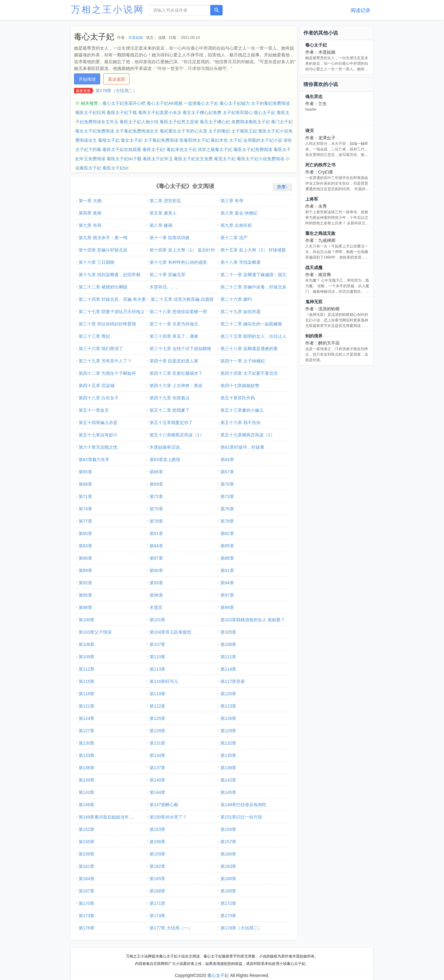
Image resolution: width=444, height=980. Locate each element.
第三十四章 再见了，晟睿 (174, 336)
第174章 (157, 916)
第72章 (156, 496)
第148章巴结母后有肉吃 (243, 805)
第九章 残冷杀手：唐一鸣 (103, 238)
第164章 (86, 879)
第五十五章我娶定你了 (171, 423)
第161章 (86, 866)
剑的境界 (314, 336)
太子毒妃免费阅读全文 (137, 131)
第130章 (86, 743)
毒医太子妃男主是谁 (179, 122)
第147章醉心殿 (164, 805)
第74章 (85, 509)
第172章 (228, 903)
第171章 (157, 903)
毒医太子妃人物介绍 (139, 122)
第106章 (86, 644)
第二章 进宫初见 (165, 201)
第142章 (228, 780)
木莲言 (156, 607)
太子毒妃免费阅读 (161, 140)
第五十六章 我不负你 (240, 423)
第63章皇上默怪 (165, 459)
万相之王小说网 (108, 9)
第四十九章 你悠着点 (170, 398)
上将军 (312, 199)
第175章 (228, 916)
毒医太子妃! (154, 149)
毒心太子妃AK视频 (165, 103)
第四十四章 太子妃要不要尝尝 (249, 373)
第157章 (228, 842)
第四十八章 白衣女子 (99, 398)
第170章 (86, 903)
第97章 (227, 595)
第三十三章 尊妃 (94, 336)
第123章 (228, 706)
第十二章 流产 (234, 238)
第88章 (227, 558)
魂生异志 (314, 96)
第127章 (86, 731)
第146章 (86, 805)
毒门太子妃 (282, 122)
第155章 (86, 842)
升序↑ (282, 187)
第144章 (157, 792)
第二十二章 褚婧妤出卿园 (103, 287)
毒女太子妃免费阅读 (95, 131)
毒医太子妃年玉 (158, 159)
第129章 (228, 731)
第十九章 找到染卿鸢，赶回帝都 (109, 275)
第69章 (156, 484)
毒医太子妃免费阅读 (253, 149)
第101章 (157, 620)
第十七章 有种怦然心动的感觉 (178, 262)
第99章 (227, 607)
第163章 (228, 866)
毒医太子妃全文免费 (193, 159)
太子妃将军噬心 (238, 112)
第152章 (86, 829)
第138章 (228, 768)
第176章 (86, 928)
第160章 (228, 854)
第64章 (227, 459)
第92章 (85, 583)
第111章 (228, 657)
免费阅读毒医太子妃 (251, 122)
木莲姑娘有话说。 (167, 447)
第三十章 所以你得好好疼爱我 (107, 324)
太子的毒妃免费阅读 (270, 103)
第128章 (157, 731)
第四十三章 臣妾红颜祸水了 (176, 373)
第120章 (228, 694)
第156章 (157, 842)
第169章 (228, 891)
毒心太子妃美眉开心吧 (124, 103)
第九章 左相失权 (236, 225)
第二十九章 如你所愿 (240, 312)
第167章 (86, 891)
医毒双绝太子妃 (195, 140)
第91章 (227, 570)
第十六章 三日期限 (97, 262)
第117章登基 (233, 681)
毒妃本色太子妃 (182, 149)
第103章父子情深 (95, 632)
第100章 (86, 620)
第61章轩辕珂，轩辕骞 (242, 447)
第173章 (86, 916)
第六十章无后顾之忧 (98, 447)
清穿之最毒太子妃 (215, 149)
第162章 (157, 866)
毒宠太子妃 (225, 159)
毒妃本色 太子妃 (226, 140)
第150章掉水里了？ (168, 817)
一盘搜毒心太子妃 (201, 103)
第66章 (156, 472)
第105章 (228, 632)
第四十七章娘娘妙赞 (240, 386)
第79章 (227, 521)
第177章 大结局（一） (171, 928)
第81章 (156, 533)
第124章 (86, 718)
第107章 (157, 644)
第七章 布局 (90, 225)
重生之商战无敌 (320, 233)
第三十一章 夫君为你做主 (174, 324)
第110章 (157, 657)
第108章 (228, 644)
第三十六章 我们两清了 (101, 349)
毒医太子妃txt (115, 168)
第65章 (85, 472)
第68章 (85, 484)
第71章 (85, 496)
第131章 (157, 743)
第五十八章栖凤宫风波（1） (177, 435)
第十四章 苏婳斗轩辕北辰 (103, 250)
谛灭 (310, 131)
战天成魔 (314, 267)
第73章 (227, 496)
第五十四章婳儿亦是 (98, 423)
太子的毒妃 (219, 131)
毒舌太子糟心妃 (215, 122)
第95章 (85, 595)
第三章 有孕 (232, 201)
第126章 (228, 718)
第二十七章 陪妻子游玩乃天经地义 (112, 312)
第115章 (86, 681)
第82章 (227, 533)
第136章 (86, 768)
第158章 (86, 854)
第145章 (228, 792)
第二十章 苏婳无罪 (167, 275)
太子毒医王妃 (244, 131)
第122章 (157, 706)
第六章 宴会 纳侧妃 (239, 213)
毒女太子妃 (132, 140)
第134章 (157, 755)
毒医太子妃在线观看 (122, 149)
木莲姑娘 (136, 38)
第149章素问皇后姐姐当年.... (106, 817)
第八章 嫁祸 (161, 225)
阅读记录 (360, 10)
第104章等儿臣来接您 (170, 632)
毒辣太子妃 (109, 140)
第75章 (156, 509)
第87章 (156, 558)
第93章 (156, 583)
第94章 (227, 583)
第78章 (156, 521)
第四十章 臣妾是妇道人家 (174, 361)
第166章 (228, 879)
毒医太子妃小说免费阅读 (261, 159)
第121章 (86, 706)
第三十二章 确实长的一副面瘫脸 (251, 324)
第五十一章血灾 (94, 410)
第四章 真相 (90, 213)
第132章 (228, 743)
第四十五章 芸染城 (97, 386)
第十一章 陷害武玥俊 (170, 238)
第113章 (157, 669)
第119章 (157, 694)
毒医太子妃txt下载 (124, 159)
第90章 (156, 570)
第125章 (157, 718)
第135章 (228, 755)
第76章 (227, 509)
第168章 (157, 891)
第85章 (227, 546)
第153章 (157, 829)
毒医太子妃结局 (90, 112)
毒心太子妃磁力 (235, 103)
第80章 (85, 533)
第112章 (86, 669)
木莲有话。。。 (165, 287)
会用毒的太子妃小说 (263, 140)
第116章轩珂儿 (164, 681)
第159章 (157, 854)
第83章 (85, 546)
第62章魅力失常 (94, 459)
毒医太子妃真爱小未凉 (160, 112)
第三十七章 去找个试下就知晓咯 (180, 349)
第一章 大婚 (90, 201)
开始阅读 (87, 79)
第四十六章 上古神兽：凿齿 (176, 386)
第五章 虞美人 (163, 213)
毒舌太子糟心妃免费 (202, 112)
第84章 (156, 546)
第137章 (157, 768)
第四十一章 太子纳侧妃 (243, 361)
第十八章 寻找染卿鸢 (240, 262)
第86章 (85, 558)
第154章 (228, 829)
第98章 (85, 607)
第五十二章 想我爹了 (170, 410)
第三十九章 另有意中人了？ (105, 361)
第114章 (228, 669)
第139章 (86, 780)
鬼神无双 (314, 302)
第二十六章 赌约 (236, 299)
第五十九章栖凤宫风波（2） (248, 435)
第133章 (86, 755)
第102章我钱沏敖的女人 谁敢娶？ (253, 620)
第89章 (85, 570)
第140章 (157, 780)
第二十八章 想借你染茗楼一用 (178, 312)
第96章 (156, 595)
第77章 (85, 521)
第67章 (227, 472)
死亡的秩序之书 (320, 165)
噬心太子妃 (265, 112)
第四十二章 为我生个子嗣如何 (107, 373)
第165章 (157, 879)
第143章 (86, 792)
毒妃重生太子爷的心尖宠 (183, 131)
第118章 (86, 694)
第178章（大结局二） (116, 91)
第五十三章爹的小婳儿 (242, 410)
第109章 (86, 657)
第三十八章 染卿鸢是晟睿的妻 (249, 349)
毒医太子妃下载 (122, 112)
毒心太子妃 (316, 45)
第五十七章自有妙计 (98, 435)
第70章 (227, 484)
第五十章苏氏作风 (238, 398)
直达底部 (117, 79)
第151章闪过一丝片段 (241, 817)
